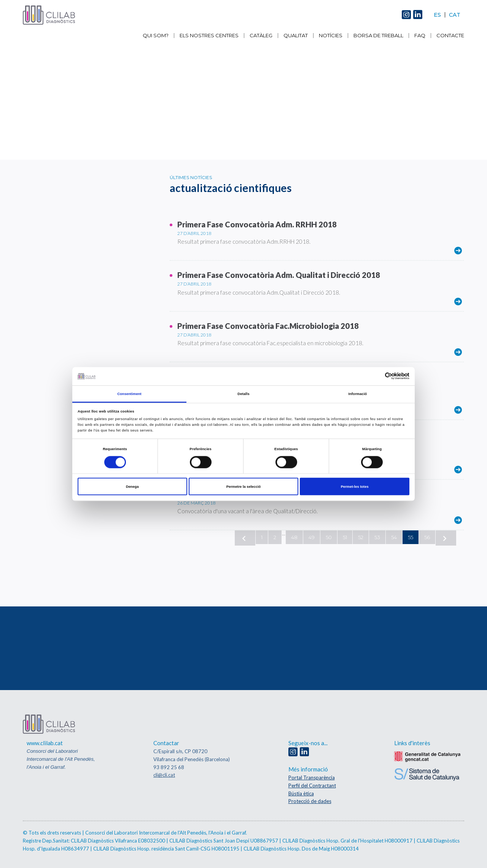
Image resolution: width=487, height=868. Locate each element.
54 (394, 537)
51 (345, 537)
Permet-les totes (355, 487)
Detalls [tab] (243, 394)
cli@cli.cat (164, 775)
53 (377, 537)
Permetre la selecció (244, 487)
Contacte (450, 36)
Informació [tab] (358, 394)
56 (427, 537)
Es (437, 15)
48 (294, 537)
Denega (132, 487)
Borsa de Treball (378, 36)
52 (361, 537)
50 (329, 537)
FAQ (420, 36)
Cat (455, 15)
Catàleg (261, 36)
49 (312, 537)
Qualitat (296, 36)
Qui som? (156, 36)
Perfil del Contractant (312, 785)
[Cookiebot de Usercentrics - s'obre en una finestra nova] (376, 376)
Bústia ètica (301, 793)
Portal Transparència (312, 778)
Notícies (331, 36)
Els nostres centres (209, 36)
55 (411, 537)
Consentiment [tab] (129, 394)
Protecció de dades (310, 801)
